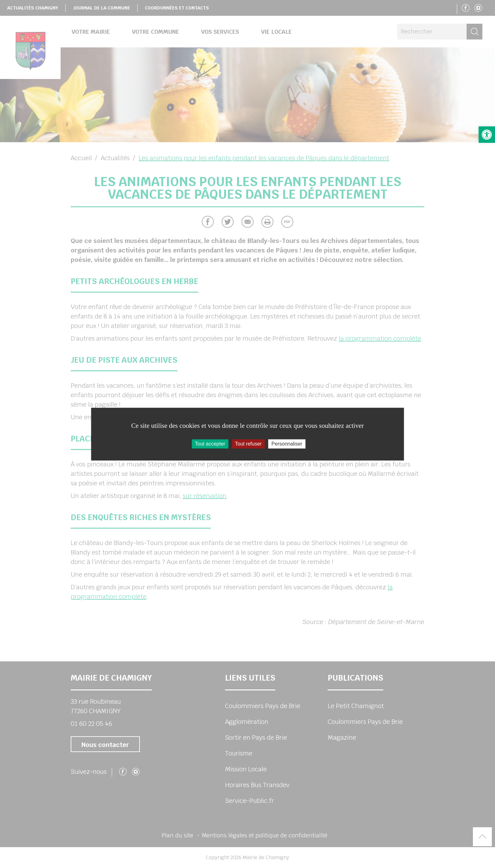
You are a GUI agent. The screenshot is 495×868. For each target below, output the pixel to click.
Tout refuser (248, 444)
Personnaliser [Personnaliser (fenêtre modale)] (287, 444)
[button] (487, 135)
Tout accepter (210, 444)
